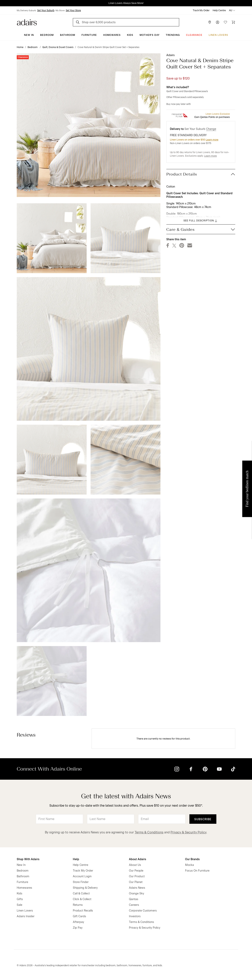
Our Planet (136, 882)
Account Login (82, 876)
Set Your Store (73, 10)
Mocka (189, 865)
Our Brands (192, 859)
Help (76, 859)
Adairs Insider (26, 916)
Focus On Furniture (197, 871)
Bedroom (47, 35)
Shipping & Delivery (85, 888)
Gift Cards (79, 916)
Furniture (89, 35)
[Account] (218, 22)
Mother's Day (150, 35)
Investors (135, 916)
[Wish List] (225, 22)
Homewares (112, 35)
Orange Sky (137, 894)
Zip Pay (78, 928)
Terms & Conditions (149, 832)
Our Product (137, 876)
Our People (136, 871)
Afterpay (78, 922)
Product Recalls (83, 911)
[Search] (78, 23)
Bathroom (68, 35)
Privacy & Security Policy (188, 832)
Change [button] (211, 129)
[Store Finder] (210, 22)
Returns (78, 905)
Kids (130, 35)
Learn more (212, 140)
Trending (173, 35)
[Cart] (233, 22)
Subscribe (203, 819)
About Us (135, 865)
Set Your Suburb (46, 10)
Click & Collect (82, 899)
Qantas (134, 899)
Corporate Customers (143, 911)
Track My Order (201, 10)
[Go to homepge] (27, 22)
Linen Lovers (218, 35)
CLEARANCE (194, 35)
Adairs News (137, 888)
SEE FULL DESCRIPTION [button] (201, 221)
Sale (19, 905)
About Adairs (138, 859)
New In (29, 35)
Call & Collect (81, 894)
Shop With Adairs (28, 859)
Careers (134, 905)
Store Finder (81, 882)
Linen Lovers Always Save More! (126, 3)
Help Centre (219, 10)
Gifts (20, 899)
